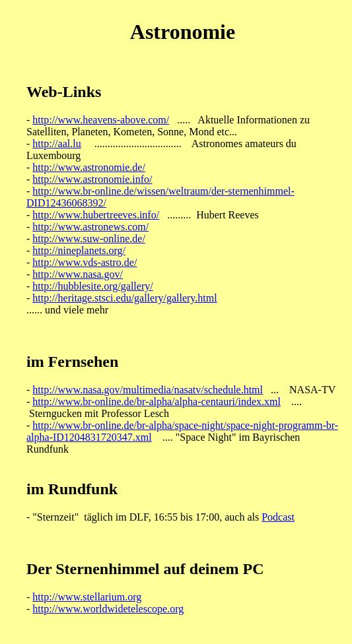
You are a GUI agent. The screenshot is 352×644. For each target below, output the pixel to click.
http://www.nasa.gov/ (78, 274)
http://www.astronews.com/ (90, 227)
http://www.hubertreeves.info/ (96, 215)
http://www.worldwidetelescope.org (108, 609)
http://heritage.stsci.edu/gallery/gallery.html (124, 298)
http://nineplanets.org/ (79, 250)
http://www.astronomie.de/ (89, 167)
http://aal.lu (56, 144)
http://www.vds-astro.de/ (85, 262)
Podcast (278, 517)
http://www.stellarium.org (87, 597)
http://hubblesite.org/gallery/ (92, 286)
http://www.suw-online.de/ (89, 239)
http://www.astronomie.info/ (92, 179)
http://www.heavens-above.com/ (101, 120)
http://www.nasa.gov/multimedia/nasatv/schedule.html (148, 390)
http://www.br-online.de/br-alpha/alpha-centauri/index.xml (157, 402)
